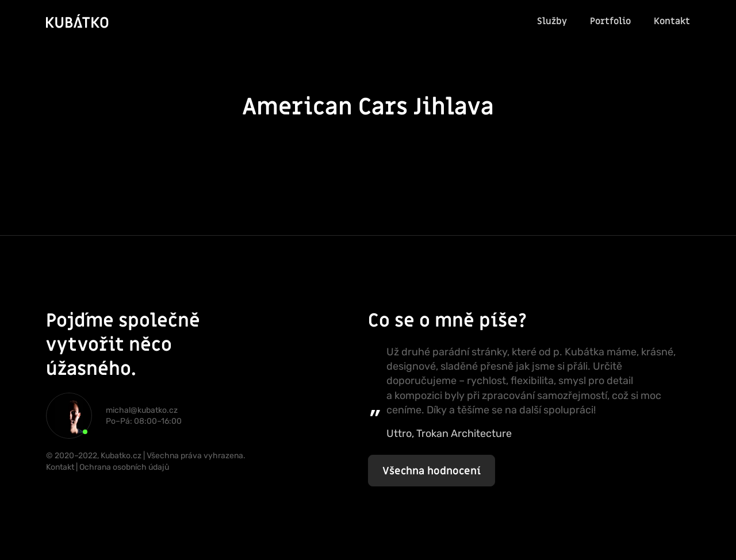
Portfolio (610, 21)
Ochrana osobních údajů (124, 467)
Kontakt (672, 21)
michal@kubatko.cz (142, 410)
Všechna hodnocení (432, 471)
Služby (552, 21)
